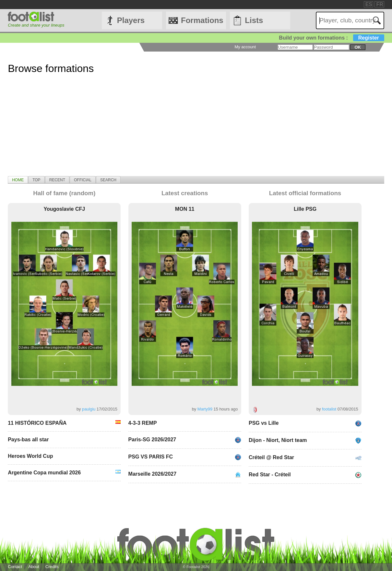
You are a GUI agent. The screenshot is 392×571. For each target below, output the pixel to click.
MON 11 (185, 209)
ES (369, 4)
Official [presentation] (83, 180)
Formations (202, 20)
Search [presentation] (108, 180)
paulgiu (89, 409)
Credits (52, 567)
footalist (329, 409)
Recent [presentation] (57, 180)
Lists (254, 20)
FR (380, 4)
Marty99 (205, 409)
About (34, 567)
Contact (15, 567)
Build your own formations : (331, 38)
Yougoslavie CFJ (64, 209)
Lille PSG (305, 209)
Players (131, 20)
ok (358, 47)
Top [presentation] (36, 180)
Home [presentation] (18, 180)
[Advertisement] (196, 131)
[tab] (18, 180)
